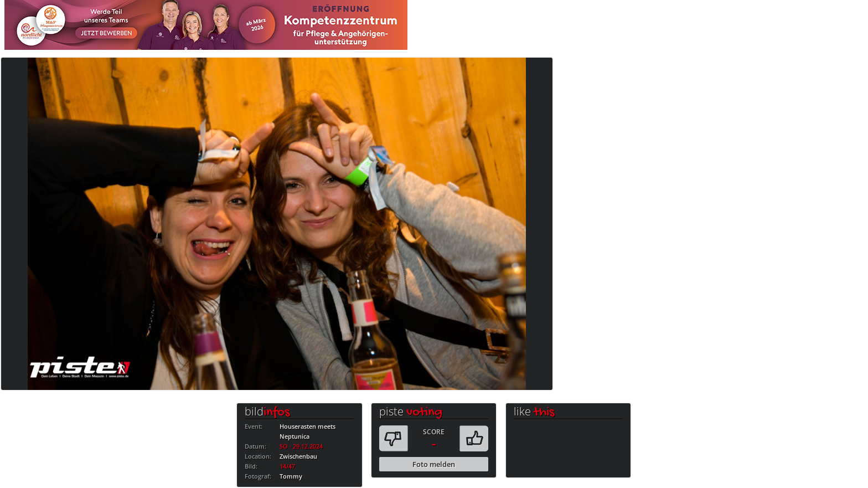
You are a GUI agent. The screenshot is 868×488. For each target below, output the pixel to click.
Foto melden (434, 464)
